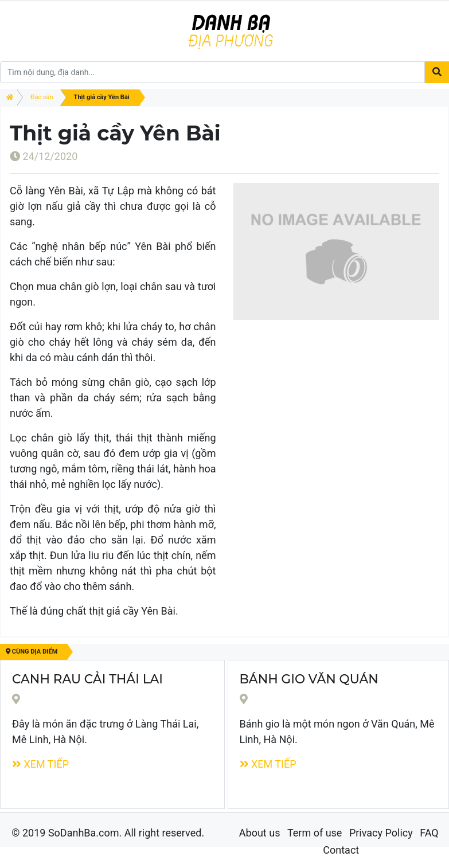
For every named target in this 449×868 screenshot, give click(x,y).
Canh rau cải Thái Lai (87, 679)
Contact (341, 850)
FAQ (429, 833)
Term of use (315, 833)
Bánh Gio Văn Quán (309, 679)
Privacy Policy (381, 833)
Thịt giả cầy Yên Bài (102, 97)
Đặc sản (42, 97)
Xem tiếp (40, 764)
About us (260, 833)
